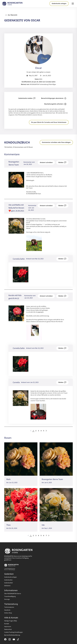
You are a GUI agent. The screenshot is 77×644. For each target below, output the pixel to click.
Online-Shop (8, 613)
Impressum (8, 627)
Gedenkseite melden (27, 98)
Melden (62, 162)
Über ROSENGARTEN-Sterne (13, 594)
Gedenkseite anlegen (59, 3)
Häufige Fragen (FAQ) (11, 621)
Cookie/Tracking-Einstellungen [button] (13, 632)
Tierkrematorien (9, 607)
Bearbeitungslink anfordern (55, 104)
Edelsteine (7, 586)
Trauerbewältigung (10, 596)
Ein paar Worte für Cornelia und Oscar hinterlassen (49, 122)
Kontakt (7, 624)
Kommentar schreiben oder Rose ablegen (56, 142)
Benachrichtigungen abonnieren (54, 98)
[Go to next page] (46, 431)
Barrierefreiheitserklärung (12, 635)
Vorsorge (7, 599)
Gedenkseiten (8, 580)
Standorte (7, 610)
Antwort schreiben (46, 162)
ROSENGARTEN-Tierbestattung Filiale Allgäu (43, 84)
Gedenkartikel (8, 583)
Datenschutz (8, 629)
